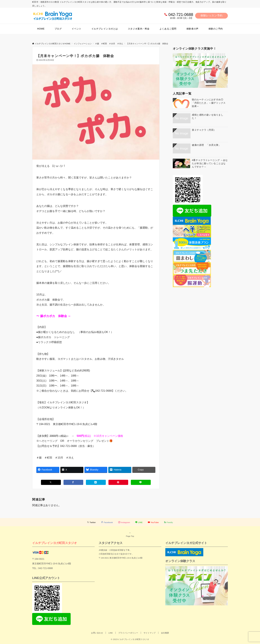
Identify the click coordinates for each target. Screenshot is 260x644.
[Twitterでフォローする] (91, 522)
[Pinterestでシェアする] (118, 482)
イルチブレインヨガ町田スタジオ (55, 543)
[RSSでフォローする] (168, 522)
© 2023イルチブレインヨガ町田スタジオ (130, 639)
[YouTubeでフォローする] (153, 522)
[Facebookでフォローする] (107, 522)
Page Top (130, 534)
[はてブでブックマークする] (96, 482)
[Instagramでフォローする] (124, 522)
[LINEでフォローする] (139, 522)
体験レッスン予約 (211, 16)
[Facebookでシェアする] (73, 482)
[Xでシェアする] (51, 482)
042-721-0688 (181, 15)
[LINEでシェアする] (141, 482)
